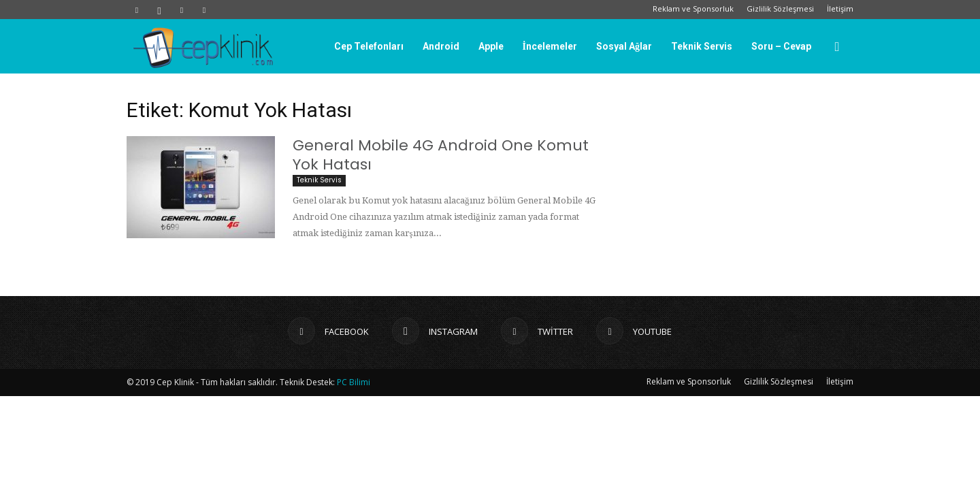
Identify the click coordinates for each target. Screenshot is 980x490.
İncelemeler (550, 46)
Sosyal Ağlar (624, 46)
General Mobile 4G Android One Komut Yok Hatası (441, 155)
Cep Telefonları (369, 46)
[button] (837, 47)
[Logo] (203, 47)
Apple (491, 46)
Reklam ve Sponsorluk (693, 9)
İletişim (840, 9)
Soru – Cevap (781, 46)
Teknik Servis (702, 46)
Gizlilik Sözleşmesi (780, 9)
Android (441, 46)
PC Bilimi (354, 382)
